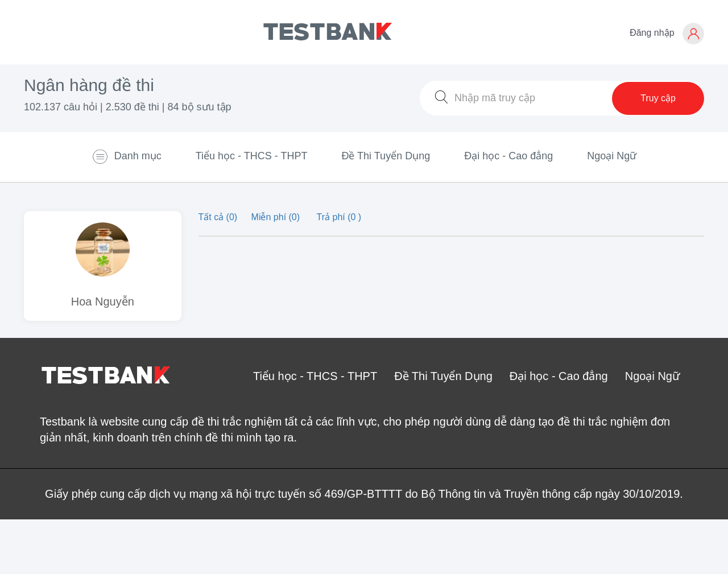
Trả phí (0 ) (339, 217)
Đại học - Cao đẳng (508, 156)
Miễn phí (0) (277, 217)
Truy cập (658, 98)
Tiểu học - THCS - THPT (252, 156)
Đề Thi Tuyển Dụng (386, 156)
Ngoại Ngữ (612, 156)
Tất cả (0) (219, 217)
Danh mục (127, 156)
